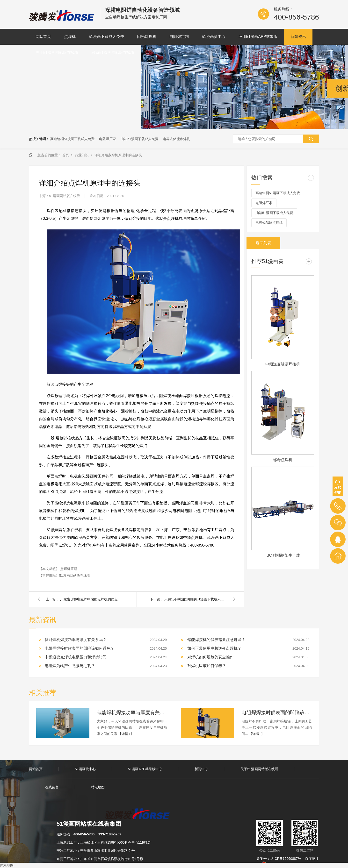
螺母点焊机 (283, 460)
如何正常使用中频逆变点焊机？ (214, 648)
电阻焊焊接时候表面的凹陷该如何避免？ (277, 712)
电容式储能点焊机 (176, 139)
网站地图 (7, 865)
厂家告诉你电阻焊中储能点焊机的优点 (89, 599)
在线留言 (52, 787)
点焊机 (70, 37)
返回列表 (263, 243)
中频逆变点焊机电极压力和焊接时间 (76, 657)
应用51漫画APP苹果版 (258, 37)
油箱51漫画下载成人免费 (139, 139)
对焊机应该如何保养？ (207, 666)
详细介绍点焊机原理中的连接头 (118, 155)
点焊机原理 (69, 569)
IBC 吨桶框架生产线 (283, 555)
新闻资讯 (298, 37)
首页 (66, 155)
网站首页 (43, 37)
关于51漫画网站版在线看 (57, 53)
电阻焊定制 (179, 37)
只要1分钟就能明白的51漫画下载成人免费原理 (196, 599)
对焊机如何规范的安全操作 (210, 657)
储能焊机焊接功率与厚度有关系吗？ (76, 640)
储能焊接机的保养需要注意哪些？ (216, 640)
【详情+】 (126, 734)
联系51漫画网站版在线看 (113, 53)
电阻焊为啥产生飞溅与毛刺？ (70, 666)
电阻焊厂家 (108, 139)
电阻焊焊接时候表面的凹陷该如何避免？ (80, 648)
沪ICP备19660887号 (286, 859)
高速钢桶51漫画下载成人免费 (72, 139)
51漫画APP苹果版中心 (145, 769)
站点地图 (98, 787)
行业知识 (82, 155)
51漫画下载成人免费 (106, 37)
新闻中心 (201, 769)
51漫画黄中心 (214, 37)
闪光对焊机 (147, 37)
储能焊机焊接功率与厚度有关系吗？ (132, 712)
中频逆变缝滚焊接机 (283, 364)
